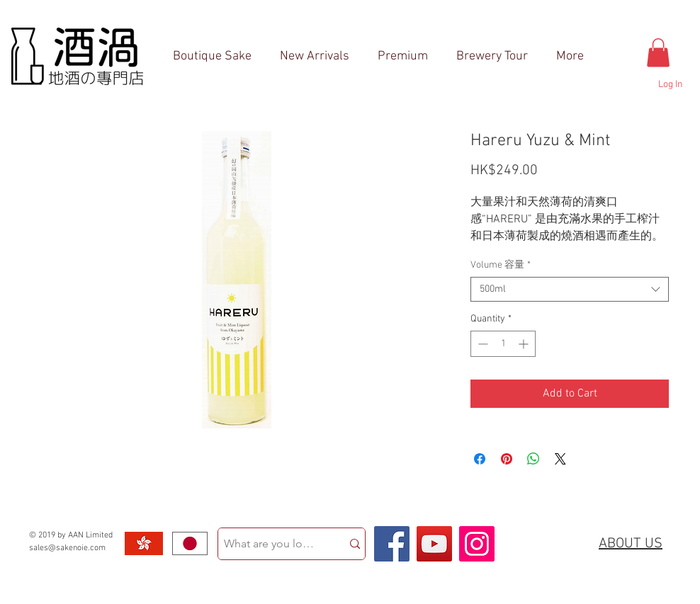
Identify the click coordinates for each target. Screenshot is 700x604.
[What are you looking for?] (269, 544)
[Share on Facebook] (480, 459)
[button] (658, 53)
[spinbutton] (503, 344)
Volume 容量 (501, 265)
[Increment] (525, 344)
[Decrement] (481, 344)
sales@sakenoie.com (67, 548)
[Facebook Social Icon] (392, 544)
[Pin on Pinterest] (507, 459)
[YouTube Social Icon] (434, 544)
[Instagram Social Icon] (477, 544)
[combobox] (570, 289)
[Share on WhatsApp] (534, 459)
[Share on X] (560, 459)
